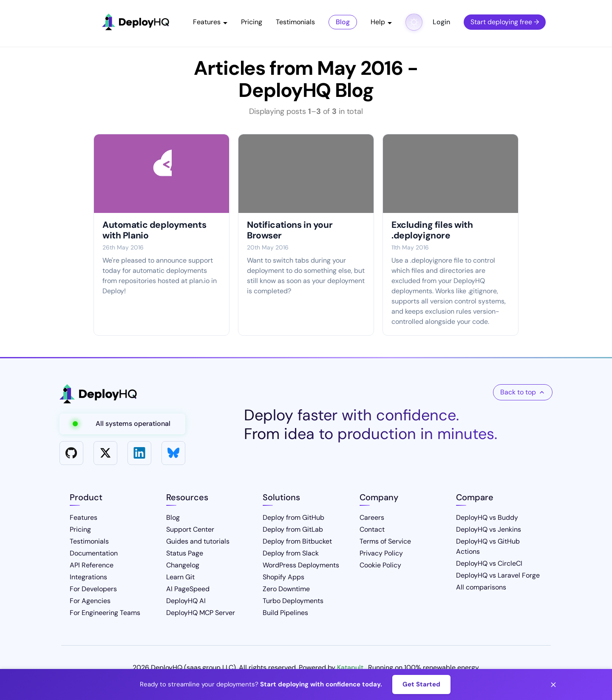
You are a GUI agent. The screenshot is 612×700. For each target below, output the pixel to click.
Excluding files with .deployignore (432, 230)
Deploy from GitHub (293, 517)
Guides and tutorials (198, 541)
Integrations (88, 577)
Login (441, 22)
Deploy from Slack (291, 553)
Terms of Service (385, 541)
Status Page (185, 553)
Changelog (183, 565)
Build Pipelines (285, 613)
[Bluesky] (173, 453)
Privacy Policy (381, 553)
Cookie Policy (380, 565)
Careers (372, 517)
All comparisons (481, 587)
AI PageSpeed (188, 589)
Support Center (190, 529)
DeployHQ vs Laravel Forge (498, 575)
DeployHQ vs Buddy (487, 517)
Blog (343, 22)
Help (378, 22)
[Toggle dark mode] (414, 22)
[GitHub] (71, 453)
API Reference (92, 565)
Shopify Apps (283, 577)
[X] (105, 453)
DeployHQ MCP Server (201, 613)
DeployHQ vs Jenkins (489, 529)
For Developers (93, 589)
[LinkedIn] (139, 453)
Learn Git (180, 577)
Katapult (350, 667)
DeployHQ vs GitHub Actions (488, 546)
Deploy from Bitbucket (297, 541)
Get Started (421, 684)
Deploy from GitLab (293, 529)
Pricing (252, 22)
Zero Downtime (286, 589)
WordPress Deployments (301, 565)
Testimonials (295, 22)
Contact (372, 529)
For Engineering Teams (105, 613)
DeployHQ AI (186, 601)
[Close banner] (553, 685)
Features (207, 22)
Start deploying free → (505, 22)
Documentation (94, 553)
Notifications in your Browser (290, 230)
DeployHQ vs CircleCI (489, 563)
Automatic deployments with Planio (154, 230)
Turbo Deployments (293, 601)
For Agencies (90, 601)
